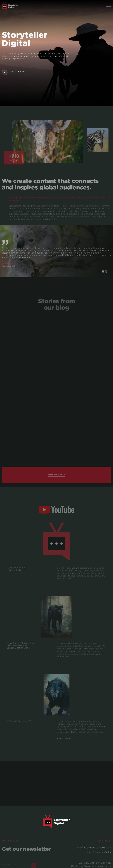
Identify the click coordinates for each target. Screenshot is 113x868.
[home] (10, 6)
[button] (109, 6)
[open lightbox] (5, 72)
